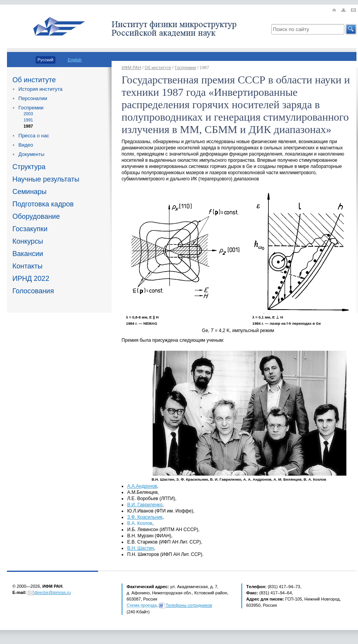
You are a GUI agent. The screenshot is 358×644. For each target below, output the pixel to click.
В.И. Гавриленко (145, 505)
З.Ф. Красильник (145, 517)
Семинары (29, 192)
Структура (29, 167)
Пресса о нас (34, 136)
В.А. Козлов (140, 523)
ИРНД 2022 (31, 279)
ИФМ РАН (131, 68)
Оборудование (36, 216)
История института (41, 89)
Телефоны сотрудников (189, 605)
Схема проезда (142, 605)
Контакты (28, 266)
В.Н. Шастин (140, 548)
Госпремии (31, 108)
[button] (351, 29)
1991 (28, 120)
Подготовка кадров (43, 204)
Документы (32, 154)
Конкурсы (28, 241)
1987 (28, 126)
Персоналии (33, 98)
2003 (28, 114)
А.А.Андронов (142, 486)
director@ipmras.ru (53, 592)
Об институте (34, 80)
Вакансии (28, 254)
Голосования (33, 291)
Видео (26, 145)
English (75, 60)
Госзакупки (30, 229)
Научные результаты (46, 179)
